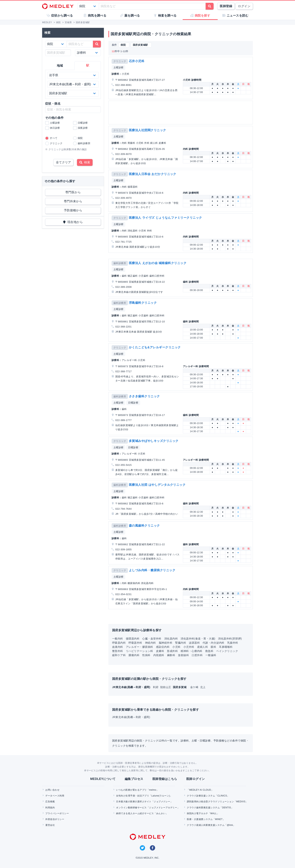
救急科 (209, 651)
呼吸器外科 (135, 643)
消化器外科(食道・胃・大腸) (198, 639)
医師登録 (226, 6)
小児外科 (189, 647)
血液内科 (118, 647)
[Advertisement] (181, 113)
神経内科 (151, 643)
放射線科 (183, 655)
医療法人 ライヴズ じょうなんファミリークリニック (165, 218)
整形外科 (118, 651)
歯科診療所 (120, 263)
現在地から (73, 222)
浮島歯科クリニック (143, 303)
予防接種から (73, 210)
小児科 (176, 647)
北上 (203, 687)
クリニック (120, 61)
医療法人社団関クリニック (147, 130)
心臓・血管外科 (152, 639)
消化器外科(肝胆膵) (230, 639)
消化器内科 (171, 639)
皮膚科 (160, 651)
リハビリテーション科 (140, 651)
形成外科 (172, 651)
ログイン (244, 6)
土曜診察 (119, 67)
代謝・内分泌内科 (214, 643)
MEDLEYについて (103, 779)
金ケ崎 (195, 687)
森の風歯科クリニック (144, 526)
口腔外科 (197, 655)
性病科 (146, 655)
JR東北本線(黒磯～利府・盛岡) (131, 717)
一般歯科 (211, 655)
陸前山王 (166, 687)
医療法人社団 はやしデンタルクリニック (157, 485)
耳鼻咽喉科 (226, 647)
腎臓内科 (181, 643)
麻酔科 (171, 655)
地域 (60, 66)
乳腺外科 (233, 643)
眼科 (213, 647)
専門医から (73, 192)
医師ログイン (196, 779)
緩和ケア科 (119, 655)
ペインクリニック (227, 651)
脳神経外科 (166, 643)
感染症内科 (163, 647)
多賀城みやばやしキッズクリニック (154, 441)
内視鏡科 (159, 655)
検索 (85, 162)
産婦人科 (203, 647)
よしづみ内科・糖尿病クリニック (152, 570)
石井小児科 (137, 61)
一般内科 (118, 639)
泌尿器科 (194, 643)
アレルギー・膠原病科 (140, 647)
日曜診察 (133, 403)
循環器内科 (133, 639)
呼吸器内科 (119, 643)
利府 (156, 687)
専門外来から (73, 201)
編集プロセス (134, 779)
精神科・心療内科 (192, 651)
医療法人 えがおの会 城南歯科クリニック (158, 263)
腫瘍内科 (134, 655)
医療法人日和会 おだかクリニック (153, 174)
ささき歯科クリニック (144, 396)
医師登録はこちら (165, 779)
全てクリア (63, 162)
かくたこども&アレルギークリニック (155, 347)
